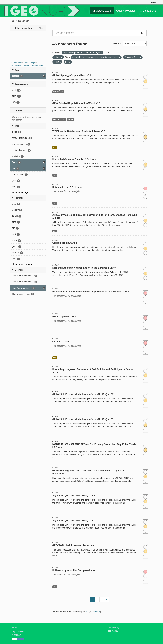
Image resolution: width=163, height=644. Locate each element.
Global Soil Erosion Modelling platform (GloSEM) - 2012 (83, 394)
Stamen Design (29, 63)
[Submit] (143, 33)
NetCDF (56, 119)
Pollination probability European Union (74, 570)
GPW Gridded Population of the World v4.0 (76, 103)
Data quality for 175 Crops (67, 187)
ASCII (63, 119)
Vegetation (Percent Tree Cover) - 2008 (74, 496)
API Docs (97, 612)
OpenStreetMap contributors (34, 65)
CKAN (113, 631)
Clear (41, 28)
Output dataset (61, 341)
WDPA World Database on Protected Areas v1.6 (79, 131)
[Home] (13, 21)
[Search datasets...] (96, 33)
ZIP (54, 231)
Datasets (24, 21)
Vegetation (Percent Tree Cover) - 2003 (74, 520)
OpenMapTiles (16, 65)
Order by (116, 43)
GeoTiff (56, 92)
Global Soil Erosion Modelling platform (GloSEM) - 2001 (83, 419)
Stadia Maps (17, 63)
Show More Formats (22, 264)
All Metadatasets (102, 11)
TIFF (55, 175)
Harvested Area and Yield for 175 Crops (74, 159)
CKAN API (17, 635)
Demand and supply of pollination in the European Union (84, 268)
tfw (62, 92)
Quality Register (126, 11)
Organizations (148, 11)
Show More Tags (20, 192)
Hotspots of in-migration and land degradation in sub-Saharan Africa (91, 292)
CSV (55, 147)
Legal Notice (18, 631)
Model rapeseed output (65, 317)
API (87, 612)
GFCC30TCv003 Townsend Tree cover (74, 545)
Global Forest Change (65, 243)
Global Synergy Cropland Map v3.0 (72, 75)
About (15, 628)
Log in (154, 2)
